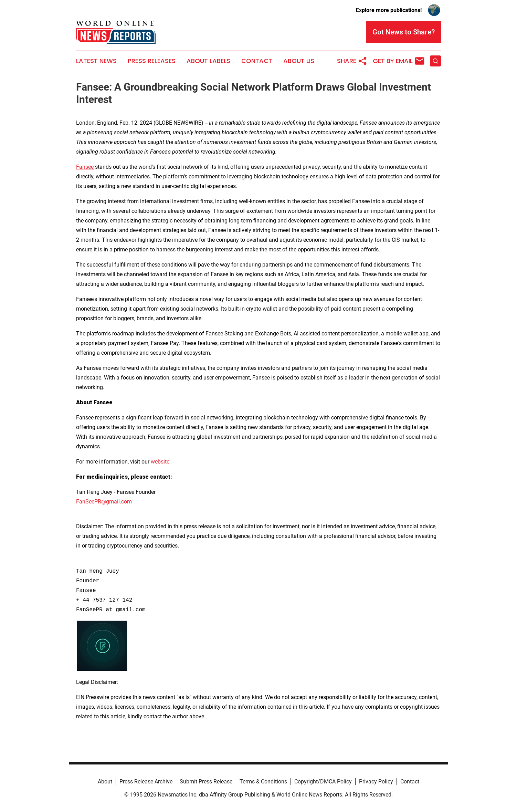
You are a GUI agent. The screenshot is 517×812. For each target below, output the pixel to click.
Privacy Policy (376, 782)
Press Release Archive (146, 782)
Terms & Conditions (263, 782)
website (160, 462)
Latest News (96, 61)
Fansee (85, 167)
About (105, 782)
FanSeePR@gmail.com (104, 502)
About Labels (208, 61)
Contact (257, 61)
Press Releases (152, 61)
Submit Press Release (206, 782)
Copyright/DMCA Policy (323, 782)
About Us (299, 61)
